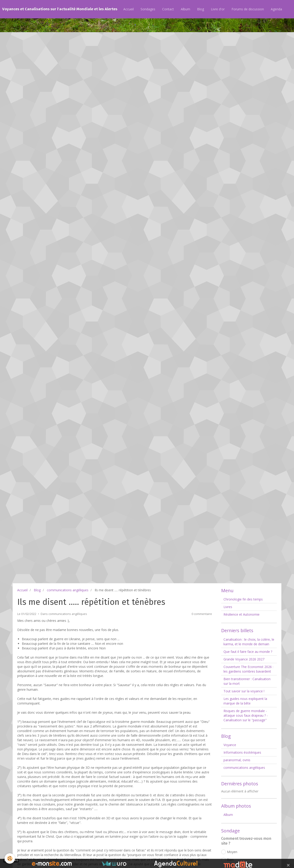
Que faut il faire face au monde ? (248, 652)
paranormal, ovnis (237, 760)
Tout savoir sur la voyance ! (244, 691)
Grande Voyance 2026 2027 (244, 659)
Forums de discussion (248, 9)
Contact (168, 9)
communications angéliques (68, 590)
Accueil (129, 9)
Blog (201, 9)
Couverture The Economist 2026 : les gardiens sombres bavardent (248, 669)
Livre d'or (218, 9)
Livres (228, 607)
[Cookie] (10, 858)
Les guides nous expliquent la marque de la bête (245, 701)
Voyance (230, 745)
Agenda (276, 9)
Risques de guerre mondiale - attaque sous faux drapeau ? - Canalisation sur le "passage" (246, 715)
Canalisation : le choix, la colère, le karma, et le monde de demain (249, 642)
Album (185, 9)
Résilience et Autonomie (242, 614)
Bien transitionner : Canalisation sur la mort (247, 681)
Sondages (148, 9)
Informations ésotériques (242, 752)
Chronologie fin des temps (243, 599)
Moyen (229, 852)
